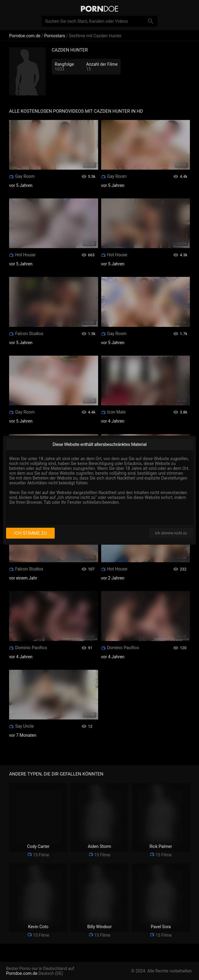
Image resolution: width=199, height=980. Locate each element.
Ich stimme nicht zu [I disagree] (171, 533)
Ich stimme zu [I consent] (30, 533)
